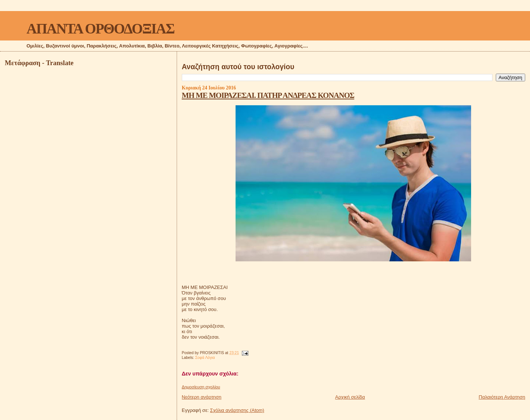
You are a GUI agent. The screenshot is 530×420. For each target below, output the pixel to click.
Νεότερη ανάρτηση (202, 397)
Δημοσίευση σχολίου (201, 387)
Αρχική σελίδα (350, 397)
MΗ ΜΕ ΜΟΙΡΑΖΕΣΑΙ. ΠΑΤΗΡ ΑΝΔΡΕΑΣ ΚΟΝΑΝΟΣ (268, 95)
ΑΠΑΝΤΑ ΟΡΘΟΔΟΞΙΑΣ (100, 29)
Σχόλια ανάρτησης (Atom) (237, 410)
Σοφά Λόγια (205, 358)
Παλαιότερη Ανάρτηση (502, 397)
